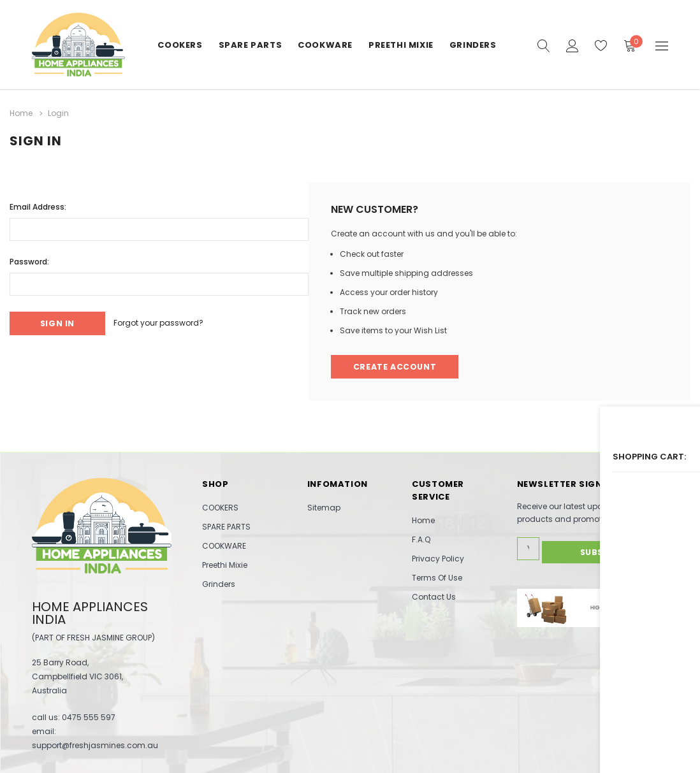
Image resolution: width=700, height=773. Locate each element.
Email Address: (38, 204)
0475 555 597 (89, 717)
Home (423, 520)
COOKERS (180, 45)
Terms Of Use (437, 578)
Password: (29, 259)
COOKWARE (325, 45)
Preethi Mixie (401, 45)
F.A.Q (421, 539)
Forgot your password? (171, 321)
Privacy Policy (438, 559)
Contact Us (434, 597)
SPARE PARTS (251, 45)
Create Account (396, 365)
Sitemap (324, 508)
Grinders (473, 45)
